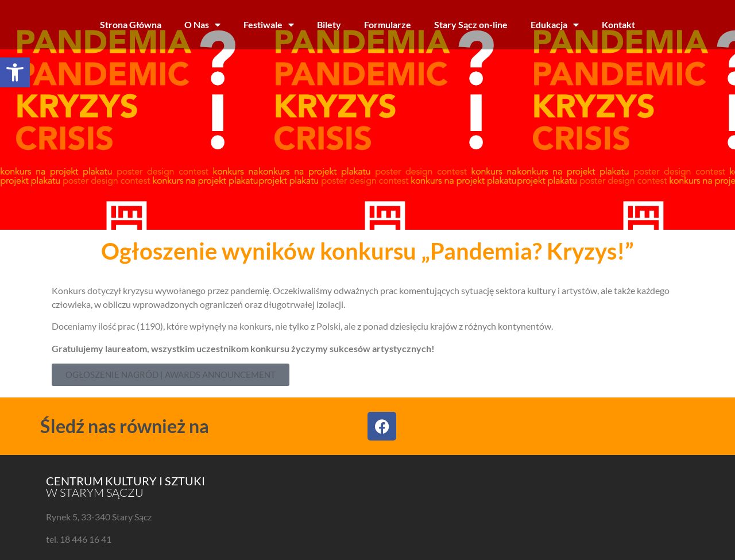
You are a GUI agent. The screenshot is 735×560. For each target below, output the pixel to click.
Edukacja (555, 25)
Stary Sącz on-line (471, 24)
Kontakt (618, 24)
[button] (15, 72)
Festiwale (269, 25)
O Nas (202, 25)
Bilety (329, 24)
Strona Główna (131, 24)
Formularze (388, 24)
